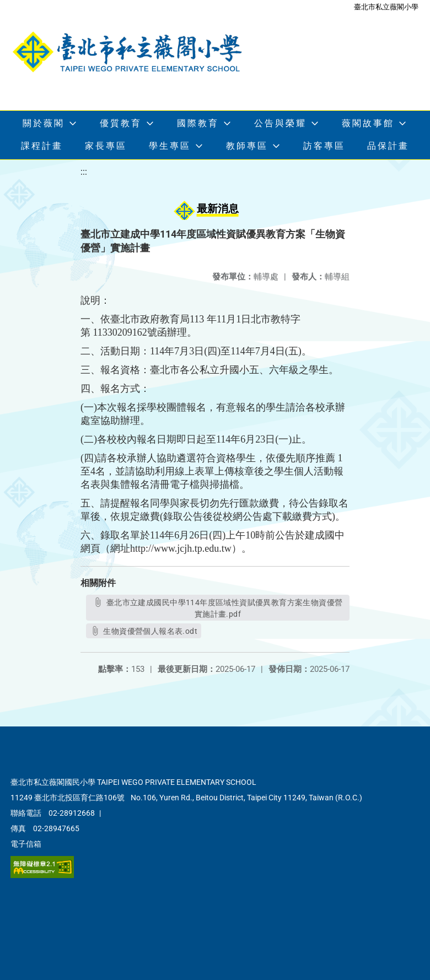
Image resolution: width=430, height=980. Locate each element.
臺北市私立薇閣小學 (386, 7)
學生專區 (170, 146)
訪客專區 (324, 146)
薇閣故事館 (368, 123)
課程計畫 (42, 146)
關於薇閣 (44, 123)
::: (84, 172)
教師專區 (247, 146)
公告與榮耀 (280, 123)
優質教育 (121, 123)
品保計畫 (388, 146)
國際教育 (198, 123)
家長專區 (106, 146)
